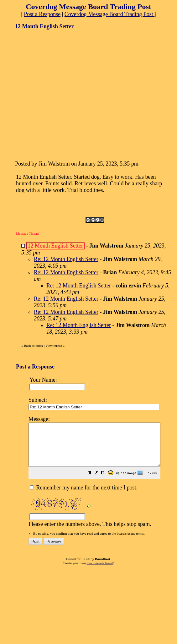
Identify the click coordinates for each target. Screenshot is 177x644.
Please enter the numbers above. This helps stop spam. (102, 475)
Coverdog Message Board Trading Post (110, 14)
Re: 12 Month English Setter (66, 259)
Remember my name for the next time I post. (84, 496)
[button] (106, 482)
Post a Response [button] (42, 14)
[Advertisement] (59, 94)
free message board (100, 571)
